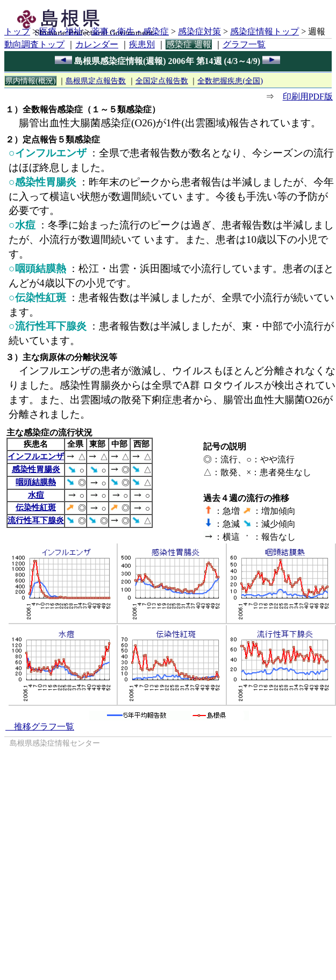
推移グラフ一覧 (40, 727)
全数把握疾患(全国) (230, 81)
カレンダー (97, 44)
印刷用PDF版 (308, 96)
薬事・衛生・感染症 (130, 31)
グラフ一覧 (244, 44)
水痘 (36, 495)
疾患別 (142, 44)
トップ (17, 31)
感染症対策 (199, 31)
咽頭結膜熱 (36, 482)
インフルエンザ (36, 456)
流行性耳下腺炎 (36, 520)
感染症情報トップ (264, 31)
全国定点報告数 (162, 81)
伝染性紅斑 (36, 507)
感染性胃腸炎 (36, 469)
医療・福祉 (61, 31)
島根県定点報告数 (96, 81)
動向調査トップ (34, 44)
